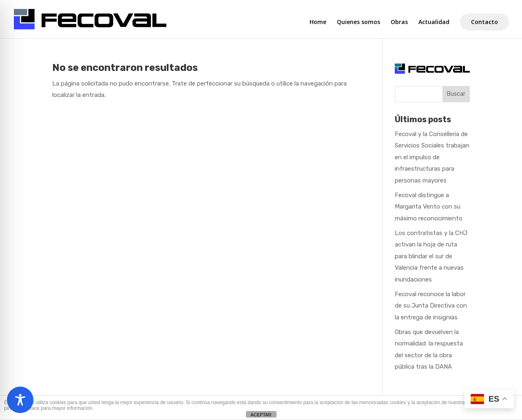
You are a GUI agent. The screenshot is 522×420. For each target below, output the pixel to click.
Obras (399, 22)
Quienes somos (358, 22)
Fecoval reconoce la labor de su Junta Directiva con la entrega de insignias (431, 306)
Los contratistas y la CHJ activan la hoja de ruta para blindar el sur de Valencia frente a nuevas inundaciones (431, 256)
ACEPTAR (261, 415)
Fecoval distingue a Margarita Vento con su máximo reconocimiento (429, 207)
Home (318, 22)
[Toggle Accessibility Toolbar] (20, 400)
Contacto (484, 22)
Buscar (456, 94)
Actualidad (434, 22)
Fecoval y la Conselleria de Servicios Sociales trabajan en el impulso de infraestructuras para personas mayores (432, 157)
